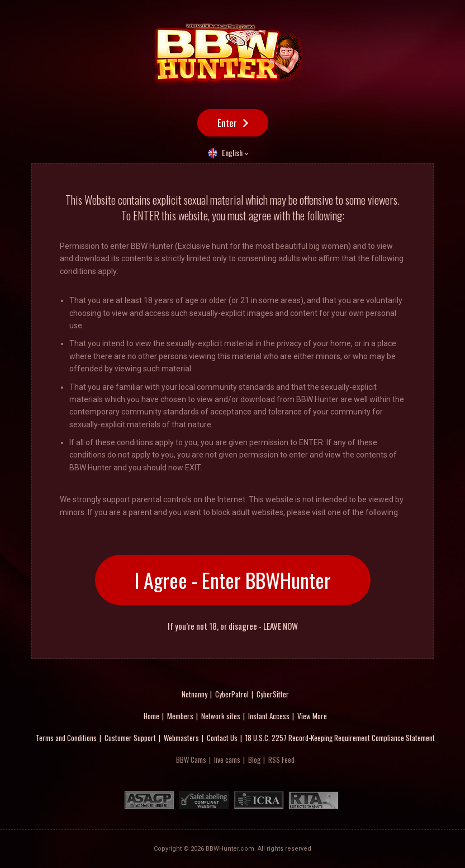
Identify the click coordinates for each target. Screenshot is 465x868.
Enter (227, 123)
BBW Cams (191, 759)
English (232, 152)
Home (151, 716)
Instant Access (269, 716)
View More (312, 716)
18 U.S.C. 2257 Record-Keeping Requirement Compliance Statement (340, 738)
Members (180, 716)
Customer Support (130, 738)
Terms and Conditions (66, 738)
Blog (254, 759)
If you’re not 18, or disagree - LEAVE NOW (233, 626)
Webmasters (181, 738)
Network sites (221, 716)
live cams (227, 759)
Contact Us (222, 738)
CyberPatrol (232, 694)
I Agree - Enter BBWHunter (233, 580)
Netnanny (194, 694)
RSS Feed (281, 759)
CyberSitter (273, 694)
